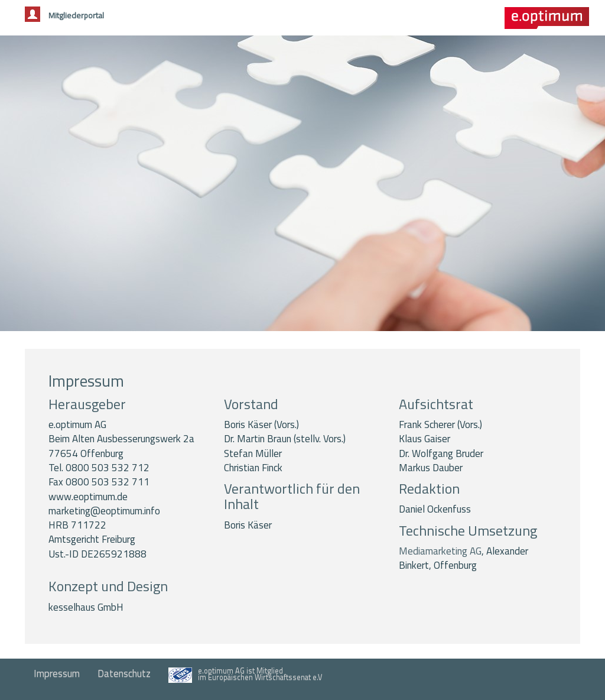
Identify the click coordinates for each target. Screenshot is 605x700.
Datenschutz (124, 673)
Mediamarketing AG (440, 551)
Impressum (57, 673)
